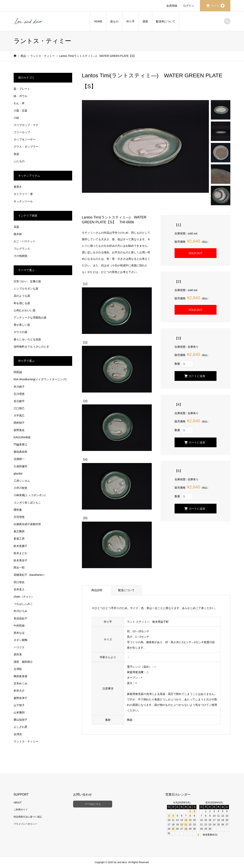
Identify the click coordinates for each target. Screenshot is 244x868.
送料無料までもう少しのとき (31, 347)
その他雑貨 (20, 256)
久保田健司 (20, 466)
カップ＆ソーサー (25, 139)
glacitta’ (18, 474)
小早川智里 (20, 488)
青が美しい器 (22, 325)
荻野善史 (19, 430)
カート (218, 6)
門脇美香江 (20, 445)
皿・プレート (22, 89)
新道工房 (19, 539)
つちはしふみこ (23, 604)
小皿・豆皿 (20, 111)
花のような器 (22, 296)
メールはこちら (93, 804)
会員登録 (172, 6)
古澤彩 (18, 669)
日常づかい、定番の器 (27, 281)
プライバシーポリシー (25, 824)
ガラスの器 (20, 332)
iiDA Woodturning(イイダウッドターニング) (40, 379)
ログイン (189, 6)
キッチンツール (23, 201)
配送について (126, 590)
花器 (16, 227)
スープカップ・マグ (26, 125)
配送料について (166, 21)
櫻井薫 (18, 510)
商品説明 (97, 590)
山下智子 (19, 705)
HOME (98, 21)
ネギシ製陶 (20, 640)
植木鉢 (18, 234)
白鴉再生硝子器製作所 (27, 524)
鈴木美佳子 (20, 560)
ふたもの (19, 161)
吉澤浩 (18, 734)
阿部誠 (18, 372)
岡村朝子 (19, 423)
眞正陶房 (19, 531)
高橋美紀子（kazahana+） (30, 575)
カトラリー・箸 (23, 194)
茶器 (16, 154)
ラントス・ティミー (26, 741)
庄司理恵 (19, 517)
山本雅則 (19, 712)
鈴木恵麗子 (20, 546)
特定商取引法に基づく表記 (28, 817)
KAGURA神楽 (22, 437)
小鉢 (16, 118)
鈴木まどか (20, 553)
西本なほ (19, 633)
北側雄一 (19, 459)
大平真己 (19, 416)
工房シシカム (22, 481)
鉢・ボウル (20, 96)
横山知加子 (20, 720)
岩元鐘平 (19, 401)
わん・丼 (19, 103)
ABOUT (18, 803)
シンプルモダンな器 (26, 289)
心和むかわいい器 (25, 310)
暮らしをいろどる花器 (27, 339)
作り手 (130, 21)
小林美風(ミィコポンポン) (30, 495)
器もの (114, 21)
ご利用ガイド (21, 810)
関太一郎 (19, 568)
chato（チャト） (24, 597)
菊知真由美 (20, 452)
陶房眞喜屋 (20, 676)
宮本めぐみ (20, 683)
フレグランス (22, 249)
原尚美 (18, 654)
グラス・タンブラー (26, 147)
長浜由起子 (20, 618)
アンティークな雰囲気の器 (30, 318)
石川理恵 (19, 394)
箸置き (18, 187)
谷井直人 (19, 589)
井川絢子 (19, 387)
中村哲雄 (19, 626)
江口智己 (19, 408)
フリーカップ (22, 132)
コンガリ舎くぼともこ (27, 503)
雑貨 (145, 21)
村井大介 (19, 691)
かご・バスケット (25, 241)
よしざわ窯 (20, 727)
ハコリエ (19, 647)
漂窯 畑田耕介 (23, 662)
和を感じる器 (22, 303)
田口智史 (19, 582)
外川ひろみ (20, 611)
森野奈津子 (20, 698)
